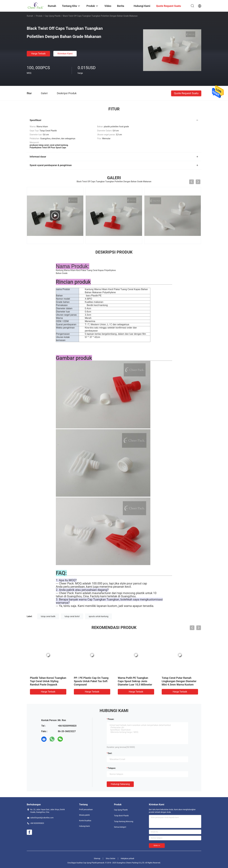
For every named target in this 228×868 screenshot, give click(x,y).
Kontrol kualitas (85, 821)
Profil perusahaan (86, 810)
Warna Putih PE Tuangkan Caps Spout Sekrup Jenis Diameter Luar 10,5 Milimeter (135, 681)
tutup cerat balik (48, 616)
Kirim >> (157, 846)
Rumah (30, 16)
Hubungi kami (84, 826)
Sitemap (97, 859)
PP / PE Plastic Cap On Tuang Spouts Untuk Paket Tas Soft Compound (91, 681)
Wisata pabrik (84, 815)
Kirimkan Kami (65, 54)
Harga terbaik (38, 54)
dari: (110, 753)
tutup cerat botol (72, 616)
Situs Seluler (111, 859)
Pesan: (111, 719)
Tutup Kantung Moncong (124, 821)
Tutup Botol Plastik (121, 816)
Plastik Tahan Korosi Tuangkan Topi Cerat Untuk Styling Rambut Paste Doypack (48, 681)
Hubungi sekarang (120, 784)
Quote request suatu (186, 93)
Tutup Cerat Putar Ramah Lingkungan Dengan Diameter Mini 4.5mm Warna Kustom (179, 681)
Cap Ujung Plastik (53, 16)
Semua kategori (120, 827)
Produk (39, 16)
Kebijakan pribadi (128, 859)
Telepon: (112, 768)
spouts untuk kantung (99, 616)
